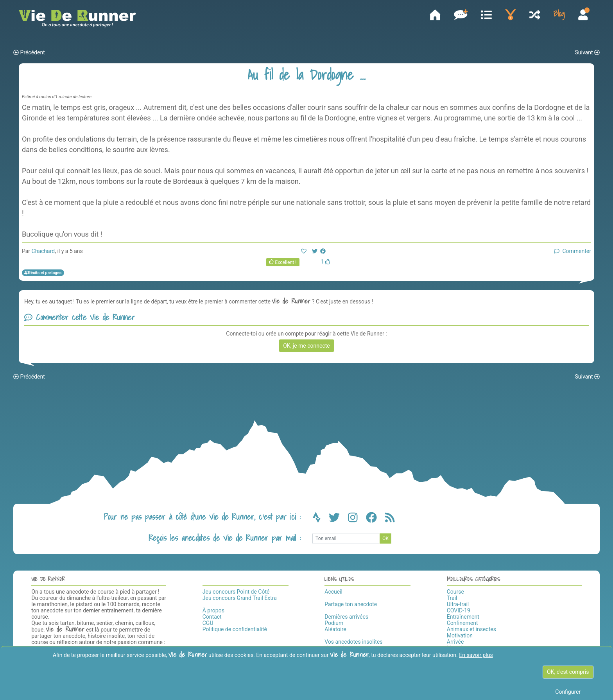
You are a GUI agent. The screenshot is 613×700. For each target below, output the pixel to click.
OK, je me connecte (306, 346)
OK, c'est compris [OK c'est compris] (568, 672)
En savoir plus (476, 655)
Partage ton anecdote (351, 605)
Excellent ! (283, 263)
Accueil (333, 593)
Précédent (29, 54)
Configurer (568, 692)
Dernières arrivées (346, 618)
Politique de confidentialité (235, 630)
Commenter (573, 252)
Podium (334, 624)
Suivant (587, 54)
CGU (208, 624)
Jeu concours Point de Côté (236, 593)
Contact (212, 618)
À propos (213, 612)
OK (385, 539)
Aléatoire (335, 630)
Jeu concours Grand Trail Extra (240, 599)
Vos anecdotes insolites (353, 643)
